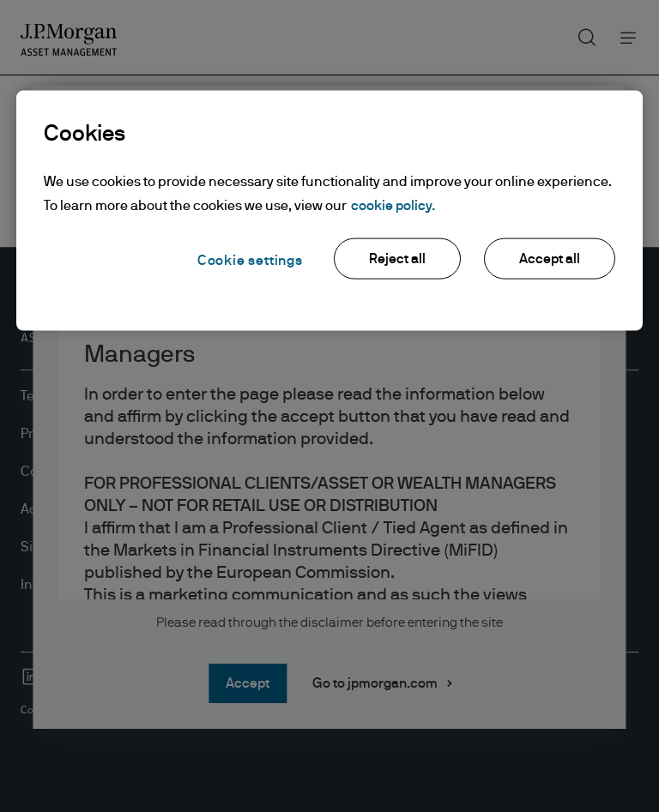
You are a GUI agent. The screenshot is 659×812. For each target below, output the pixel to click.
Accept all (550, 259)
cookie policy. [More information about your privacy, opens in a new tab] (393, 206)
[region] (329, 211)
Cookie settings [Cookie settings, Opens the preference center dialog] (250, 261)
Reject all (397, 259)
